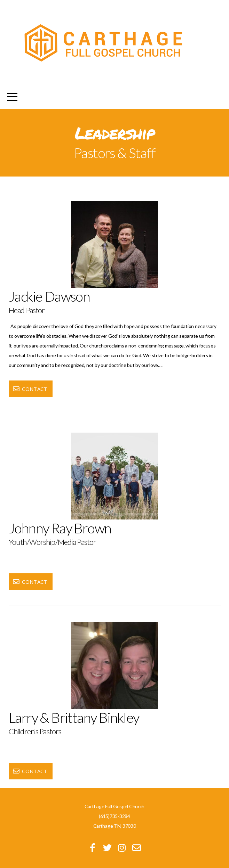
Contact (30, 389)
